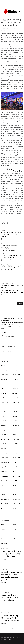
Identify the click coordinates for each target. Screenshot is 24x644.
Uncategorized (5, 543)
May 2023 (3, 448)
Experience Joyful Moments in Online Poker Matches (9, 598)
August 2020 (4, 508)
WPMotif (9, 639)
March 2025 (4, 398)
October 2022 (16, 462)
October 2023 (16, 435)
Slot (3, 17)
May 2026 (3, 365)
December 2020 (5, 499)
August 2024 (16, 412)
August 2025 (16, 384)
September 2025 (5, 384)
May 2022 (15, 467)
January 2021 (16, 495)
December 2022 (16, 458)
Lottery (3, 534)
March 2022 (4, 472)
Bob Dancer (16, 28)
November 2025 (5, 379)
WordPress (14, 637)
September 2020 (17, 504)
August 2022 (4, 467)
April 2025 (15, 393)
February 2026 (16, 370)
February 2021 (4, 495)
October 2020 (4, 504)
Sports (14, 538)
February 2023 (16, 453)
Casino (3, 230)
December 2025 (16, 375)
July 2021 (15, 481)
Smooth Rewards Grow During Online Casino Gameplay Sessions (11, 234)
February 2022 (16, 472)
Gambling (15, 529)
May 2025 (3, 393)
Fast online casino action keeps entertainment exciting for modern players (11, 246)
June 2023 (15, 444)
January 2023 (4, 458)
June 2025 (15, 388)
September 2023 (5, 439)
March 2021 (15, 490)
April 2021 (3, 490)
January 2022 (4, 476)
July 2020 (15, 508)
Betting (3, 525)
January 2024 (4, 430)
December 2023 (16, 430)
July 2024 (3, 416)
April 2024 (15, 421)
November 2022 (5, 462)
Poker (3, 253)
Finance (3, 529)
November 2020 (16, 499)
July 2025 (3, 388)
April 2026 (15, 365)
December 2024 (16, 402)
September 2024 (5, 412)
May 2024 (3, 421)
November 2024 (5, 407)
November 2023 (5, 435)
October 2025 (16, 379)
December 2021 (16, 476)
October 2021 (4, 481)
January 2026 (4, 375)
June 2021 (3, 485)
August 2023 (16, 439)
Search (3, 301)
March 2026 (4, 370)
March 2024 (4, 425)
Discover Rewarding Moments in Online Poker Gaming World (10, 618)
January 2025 (4, 402)
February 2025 (16, 398)
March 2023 (4, 453)
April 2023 (15, 448)
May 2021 (15, 485)
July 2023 (3, 444)
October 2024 (16, 407)
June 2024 (15, 416)
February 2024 (16, 425)
